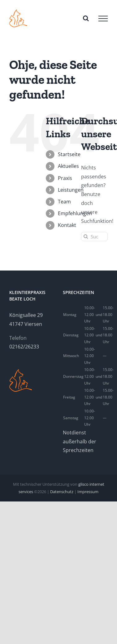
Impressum (88, 492)
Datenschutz (62, 492)
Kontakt (67, 225)
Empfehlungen (75, 213)
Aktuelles (68, 166)
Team (64, 202)
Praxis (65, 178)
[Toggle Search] (86, 18)
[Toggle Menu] (103, 19)
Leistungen (71, 190)
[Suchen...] (94, 237)
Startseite (69, 154)
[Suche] (86, 237)
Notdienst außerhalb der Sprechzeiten (80, 441)
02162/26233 (24, 347)
